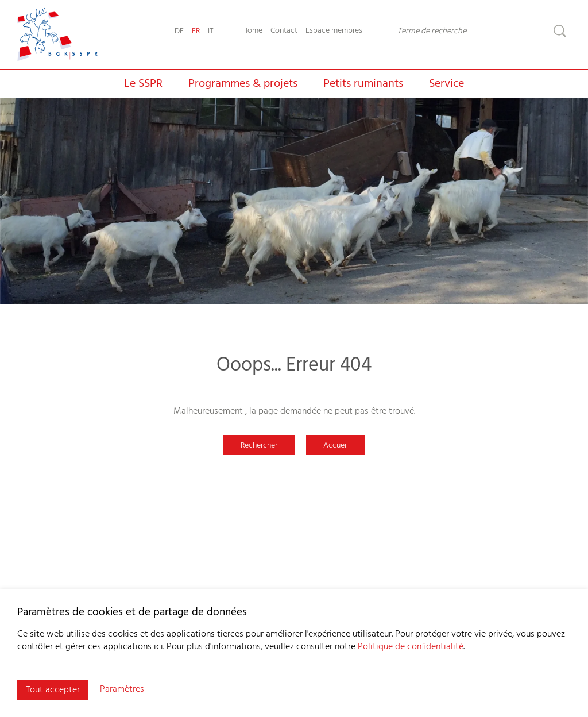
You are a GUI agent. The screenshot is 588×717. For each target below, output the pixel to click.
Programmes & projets (243, 84)
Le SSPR (143, 84)
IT (211, 31)
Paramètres (122, 689)
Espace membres (334, 31)
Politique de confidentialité (411, 647)
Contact (284, 31)
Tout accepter (53, 690)
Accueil (336, 446)
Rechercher (259, 446)
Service (446, 84)
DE (179, 31)
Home (252, 31)
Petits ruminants (363, 84)
